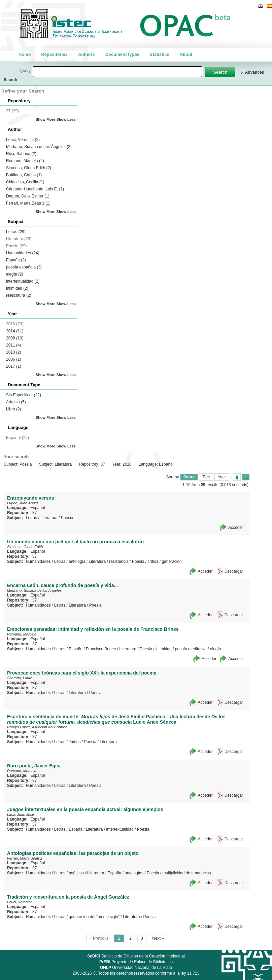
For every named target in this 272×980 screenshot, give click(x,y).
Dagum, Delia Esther (28, 196)
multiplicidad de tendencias (186, 873)
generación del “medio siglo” (94, 917)
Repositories (54, 54)
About (186, 54)
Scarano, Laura (20, 678)
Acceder (236, 528)
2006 (14, 359)
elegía (15, 274)
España (16, 260)
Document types (122, 54)
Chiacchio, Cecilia (25, 182)
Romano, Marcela (25, 161)
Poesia (67, 518)
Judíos (75, 742)
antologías (134, 873)
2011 (14, 345)
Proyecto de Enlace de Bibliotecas (136, 962)
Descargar (234, 571)
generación (172, 561)
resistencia (119, 561)
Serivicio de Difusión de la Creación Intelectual (136, 956)
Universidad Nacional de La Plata (136, 968)
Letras (16, 232)
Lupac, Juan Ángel (22, 503)
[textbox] (117, 72)
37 (35, 513)
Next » (158, 938)
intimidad (17, 288)
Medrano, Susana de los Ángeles (39, 147)
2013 (14, 352)
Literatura (49, 518)
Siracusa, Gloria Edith (29, 168)
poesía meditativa (191, 649)
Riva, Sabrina (21, 154)
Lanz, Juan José (21, 814)
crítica (153, 561)
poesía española (24, 267)
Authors (87, 54)
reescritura (19, 295)
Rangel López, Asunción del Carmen (37, 727)
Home (25, 54)
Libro (14, 409)
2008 (15, 338)
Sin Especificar (24, 395)
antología (77, 561)
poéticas (76, 873)
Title (206, 477)
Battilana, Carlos (24, 175)
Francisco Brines (101, 649)
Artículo (16, 402)
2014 (15, 331)
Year (222, 477)
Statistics (160, 54)
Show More (46, 119)
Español (38, 508)
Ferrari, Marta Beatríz (28, 203)
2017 (14, 366)
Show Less (66, 119)
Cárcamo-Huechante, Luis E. (35, 189)
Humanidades (23, 253)
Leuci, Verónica (23, 140)
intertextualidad (23, 281)
